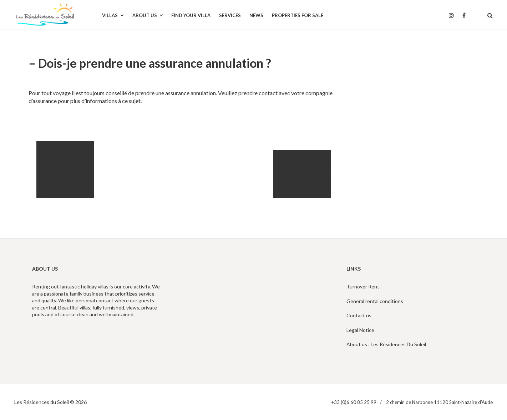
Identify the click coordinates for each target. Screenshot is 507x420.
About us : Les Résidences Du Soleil (386, 344)
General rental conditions (375, 301)
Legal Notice (360, 330)
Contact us (359, 315)
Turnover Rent (363, 286)
